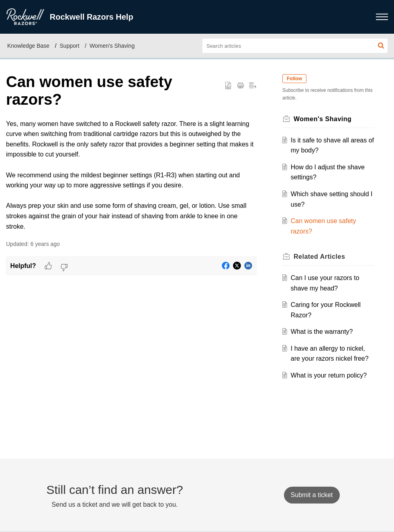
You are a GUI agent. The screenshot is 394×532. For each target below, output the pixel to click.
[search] (295, 46)
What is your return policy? (329, 375)
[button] (381, 46)
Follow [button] (294, 79)
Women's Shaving (112, 46)
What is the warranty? (322, 332)
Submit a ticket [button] (312, 495)
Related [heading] (319, 257)
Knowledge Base (28, 46)
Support (70, 46)
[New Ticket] (312, 495)
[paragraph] (131, 175)
